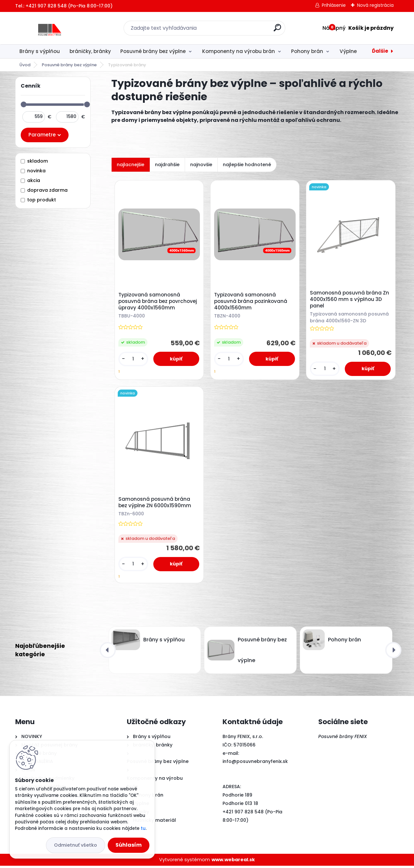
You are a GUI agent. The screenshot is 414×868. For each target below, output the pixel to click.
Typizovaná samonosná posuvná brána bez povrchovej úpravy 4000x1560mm (158, 302)
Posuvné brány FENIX (343, 739)
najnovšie (201, 165)
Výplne (348, 51)
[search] (277, 30)
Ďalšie (380, 51)
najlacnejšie (131, 165)
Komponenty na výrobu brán (239, 51)
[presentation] (108, 652)
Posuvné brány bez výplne (153, 51)
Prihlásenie (334, 5)
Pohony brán (307, 51)
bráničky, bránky (90, 51)
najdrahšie (167, 165)
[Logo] (55, 28)
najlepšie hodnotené (247, 165)
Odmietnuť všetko (76, 845)
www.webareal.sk (233, 862)
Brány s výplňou (40, 51)
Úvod (25, 65)
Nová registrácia (375, 5)
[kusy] (133, 360)
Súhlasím (129, 845)
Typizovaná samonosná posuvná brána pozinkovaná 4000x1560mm (251, 302)
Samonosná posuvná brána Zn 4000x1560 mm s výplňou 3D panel (350, 300)
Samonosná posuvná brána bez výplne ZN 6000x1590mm (155, 504)
